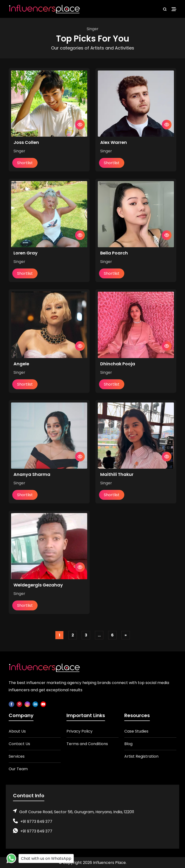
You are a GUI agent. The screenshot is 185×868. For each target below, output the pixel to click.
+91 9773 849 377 (36, 822)
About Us (17, 731)
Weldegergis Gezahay (38, 585)
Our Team (18, 769)
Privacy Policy (79, 731)
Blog (128, 744)
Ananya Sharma (32, 474)
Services (17, 756)
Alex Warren (114, 142)
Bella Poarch (114, 253)
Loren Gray (26, 253)
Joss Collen (26, 142)
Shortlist (25, 163)
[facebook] (11, 704)
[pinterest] (19, 704)
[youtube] (43, 704)
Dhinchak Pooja (118, 364)
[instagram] (27, 704)
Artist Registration (141, 756)
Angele (21, 364)
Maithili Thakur (117, 474)
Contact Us (19, 744)
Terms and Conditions (87, 744)
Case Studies (136, 731)
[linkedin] (35, 704)
